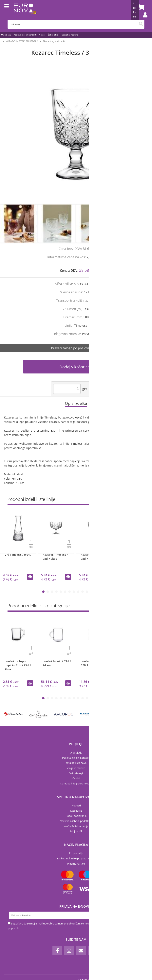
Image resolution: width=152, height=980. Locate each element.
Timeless (81, 325)
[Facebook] (57, 951)
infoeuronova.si (81, 783)
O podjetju (6, 35)
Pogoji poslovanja (76, 816)
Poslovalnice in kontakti (25, 35)
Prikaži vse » (137, 500)
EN (135, 12)
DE (135, 17)
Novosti (76, 805)
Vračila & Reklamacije (76, 826)
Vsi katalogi (76, 773)
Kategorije (76, 811)
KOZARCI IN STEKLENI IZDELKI (22, 41)
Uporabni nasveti (70, 35)
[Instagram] (69, 951)
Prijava (143, 19)
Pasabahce (90, 334)
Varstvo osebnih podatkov (76, 821)
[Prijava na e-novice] (140, 915)
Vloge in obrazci (76, 768)
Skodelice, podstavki (54, 41)
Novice (42, 35)
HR (135, 8)
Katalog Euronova (76, 763)
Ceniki (76, 778)
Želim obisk (54, 35)
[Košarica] (141, 7)
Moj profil (76, 831)
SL (135, 3)
